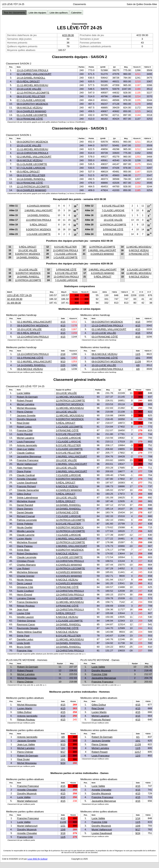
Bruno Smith (24, 647)
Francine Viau (25, 651)
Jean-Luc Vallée (26, 449)
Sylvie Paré (23, 636)
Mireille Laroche (26, 531)
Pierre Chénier (25, 412)
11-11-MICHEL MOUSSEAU (32, 85)
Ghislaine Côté (25, 587)
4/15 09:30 (68, 35)
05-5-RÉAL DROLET (28, 81)
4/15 (63, 322)
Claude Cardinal (26, 475)
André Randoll (25, 434)
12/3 (138, 756)
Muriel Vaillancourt (27, 464)
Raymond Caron (26, 624)
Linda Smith (23, 643)
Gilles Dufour (24, 494)
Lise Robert (23, 568)
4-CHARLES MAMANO (39, 206)
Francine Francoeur (28, 460)
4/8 (138, 365)
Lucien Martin (24, 539)
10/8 (63, 829)
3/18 (63, 833)
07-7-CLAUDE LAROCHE (31, 100)
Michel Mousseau (27, 408)
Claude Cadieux (26, 453)
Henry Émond (25, 595)
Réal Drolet (23, 423)
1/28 (63, 756)
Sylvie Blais (23, 550)
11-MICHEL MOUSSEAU (113, 215)
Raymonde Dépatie (27, 628)
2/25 (63, 365)
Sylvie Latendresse (27, 498)
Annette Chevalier (27, 479)
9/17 (63, 752)
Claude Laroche (26, 535)
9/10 (63, 362)
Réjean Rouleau (26, 606)
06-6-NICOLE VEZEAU (30, 108)
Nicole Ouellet (25, 527)
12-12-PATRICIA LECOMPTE (33, 93)
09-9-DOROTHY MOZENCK (32, 104)
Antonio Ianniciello (27, 445)
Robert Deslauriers (27, 554)
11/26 (138, 362)
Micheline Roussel (27, 542)
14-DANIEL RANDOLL (39, 215)
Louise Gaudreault (27, 483)
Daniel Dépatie (25, 512)
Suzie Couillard (25, 591)
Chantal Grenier (26, 576)
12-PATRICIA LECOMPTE (113, 225)
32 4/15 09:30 (15, 299)
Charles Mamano (26, 565)
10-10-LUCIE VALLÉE (29, 89)
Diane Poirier (24, 471)
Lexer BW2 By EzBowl (38, 859)
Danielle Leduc (25, 639)
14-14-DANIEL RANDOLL (31, 78)
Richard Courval (26, 516)
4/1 (138, 737)
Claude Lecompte (27, 557)
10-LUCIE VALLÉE (113, 220)
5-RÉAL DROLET (39, 225)
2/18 (63, 354)
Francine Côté (25, 430)
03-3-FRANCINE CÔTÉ (30, 119)
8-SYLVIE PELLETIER (113, 206)
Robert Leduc (24, 427)
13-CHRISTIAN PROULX (39, 220)
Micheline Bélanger (27, 572)
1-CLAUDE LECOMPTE (39, 234)
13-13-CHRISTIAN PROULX (32, 70)
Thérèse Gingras (26, 621)
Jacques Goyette (26, 415)
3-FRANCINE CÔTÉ (113, 230)
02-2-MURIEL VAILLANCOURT (34, 74)
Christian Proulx (26, 561)
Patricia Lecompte (27, 520)
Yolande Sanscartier (28, 490)
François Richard (26, 486)
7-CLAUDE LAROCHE (113, 210)
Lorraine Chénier (26, 598)
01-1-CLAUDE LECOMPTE (32, 115)
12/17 (138, 752)
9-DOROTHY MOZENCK (39, 230)
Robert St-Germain (27, 397)
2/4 (63, 748)
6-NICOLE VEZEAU (113, 234)
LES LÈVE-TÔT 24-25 (19, 295)
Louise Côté (23, 613)
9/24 (63, 763)
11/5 (63, 369)
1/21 (63, 826)
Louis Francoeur (26, 442)
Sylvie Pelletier (25, 524)
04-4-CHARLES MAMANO (31, 111)
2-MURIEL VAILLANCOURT (39, 210)
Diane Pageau (25, 546)
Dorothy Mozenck (27, 419)
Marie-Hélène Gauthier (29, 632)
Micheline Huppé (26, 501)
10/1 (63, 358)
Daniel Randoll (25, 505)
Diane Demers (25, 509)
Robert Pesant (25, 401)
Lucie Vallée (24, 393)
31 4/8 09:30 (14, 303)
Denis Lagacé (25, 583)
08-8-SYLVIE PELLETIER (31, 96)
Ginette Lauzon (25, 617)
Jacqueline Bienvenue (29, 456)
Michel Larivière (26, 404)
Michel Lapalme (26, 438)
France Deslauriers (27, 602)
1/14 (138, 818)
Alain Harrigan (25, 468)
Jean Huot (23, 609)
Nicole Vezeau (25, 580)
